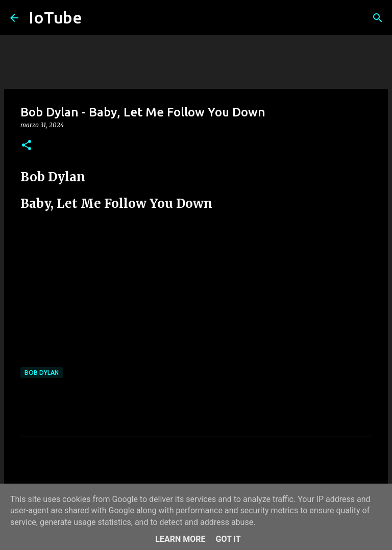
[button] (27, 146)
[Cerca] (378, 18)
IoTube (55, 17)
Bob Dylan (42, 373)
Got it (228, 539)
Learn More (180, 539)
